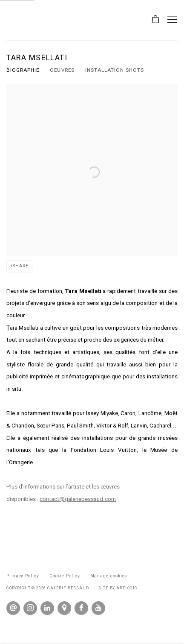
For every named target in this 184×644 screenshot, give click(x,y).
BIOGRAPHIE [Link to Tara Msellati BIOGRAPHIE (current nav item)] (23, 70)
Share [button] (21, 266)
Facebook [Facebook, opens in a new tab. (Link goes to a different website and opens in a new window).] (81, 608)
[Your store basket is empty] (155, 20)
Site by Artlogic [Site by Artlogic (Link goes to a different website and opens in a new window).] (118, 588)
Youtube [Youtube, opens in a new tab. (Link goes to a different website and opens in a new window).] (98, 608)
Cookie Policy (65, 576)
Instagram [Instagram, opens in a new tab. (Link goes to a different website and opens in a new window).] (30, 608)
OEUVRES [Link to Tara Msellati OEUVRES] (62, 70)
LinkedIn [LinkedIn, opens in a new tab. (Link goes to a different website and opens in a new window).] (47, 608)
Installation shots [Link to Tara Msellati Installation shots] (115, 70)
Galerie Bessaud (70, 20)
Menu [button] (171, 20)
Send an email (13, 608)
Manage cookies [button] (109, 576)
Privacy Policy (23, 576)
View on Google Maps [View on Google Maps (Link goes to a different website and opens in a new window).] (64, 608)
